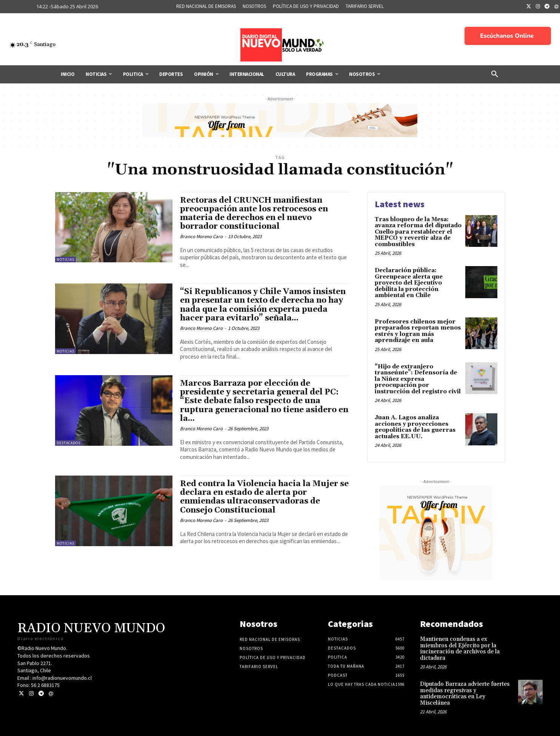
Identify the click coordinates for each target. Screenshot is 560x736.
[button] (495, 74)
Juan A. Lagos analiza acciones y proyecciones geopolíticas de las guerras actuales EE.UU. (415, 427)
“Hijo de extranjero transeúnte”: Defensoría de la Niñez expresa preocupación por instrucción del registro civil (418, 379)
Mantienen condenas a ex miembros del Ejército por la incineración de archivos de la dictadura (460, 649)
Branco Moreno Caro (201, 236)
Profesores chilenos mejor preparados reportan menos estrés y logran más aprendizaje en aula (418, 331)
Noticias (65, 259)
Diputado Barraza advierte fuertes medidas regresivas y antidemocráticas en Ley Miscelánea (465, 694)
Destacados (68, 443)
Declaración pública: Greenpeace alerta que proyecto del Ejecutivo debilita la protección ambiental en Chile (409, 283)
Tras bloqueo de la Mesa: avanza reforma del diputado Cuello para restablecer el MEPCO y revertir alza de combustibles (418, 232)
